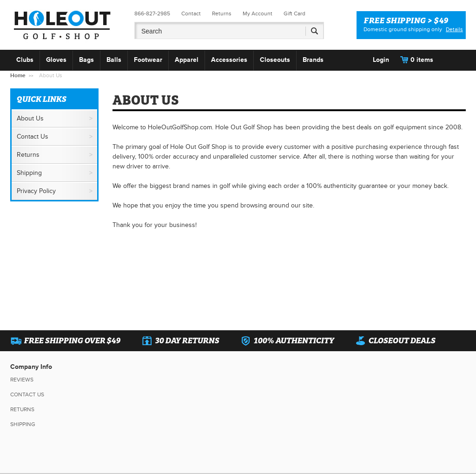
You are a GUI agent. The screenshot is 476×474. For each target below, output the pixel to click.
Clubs (25, 60)
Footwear (148, 60)
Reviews (22, 380)
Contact (191, 14)
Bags (86, 60)
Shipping (29, 173)
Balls (114, 60)
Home (18, 76)
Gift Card (294, 14)
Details (454, 30)
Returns (222, 14)
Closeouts (275, 60)
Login (381, 60)
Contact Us (33, 137)
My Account (258, 14)
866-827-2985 (152, 14)
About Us (30, 118)
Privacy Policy (36, 191)
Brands (313, 60)
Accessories (229, 60)
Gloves (56, 60)
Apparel (187, 60)
